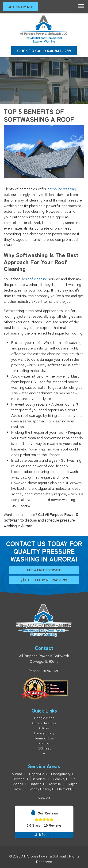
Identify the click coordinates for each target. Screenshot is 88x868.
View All (44, 798)
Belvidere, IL (41, 779)
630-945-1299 (50, 671)
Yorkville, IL (57, 783)
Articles (44, 728)
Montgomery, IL (63, 773)
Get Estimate (20, 7)
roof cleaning (37, 279)
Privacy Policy (44, 733)
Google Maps (44, 718)
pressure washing (62, 189)
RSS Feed (44, 748)
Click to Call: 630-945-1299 (44, 50)
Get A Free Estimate (44, 572)
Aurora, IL (19, 773)
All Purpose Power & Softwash (44, 856)
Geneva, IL (61, 779)
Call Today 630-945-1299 (44, 578)
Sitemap (44, 743)
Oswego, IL (21, 779)
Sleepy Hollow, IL (42, 789)
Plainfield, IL (66, 789)
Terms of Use (44, 738)
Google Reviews (44, 723)
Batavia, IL (38, 783)
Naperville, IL (39, 773)
